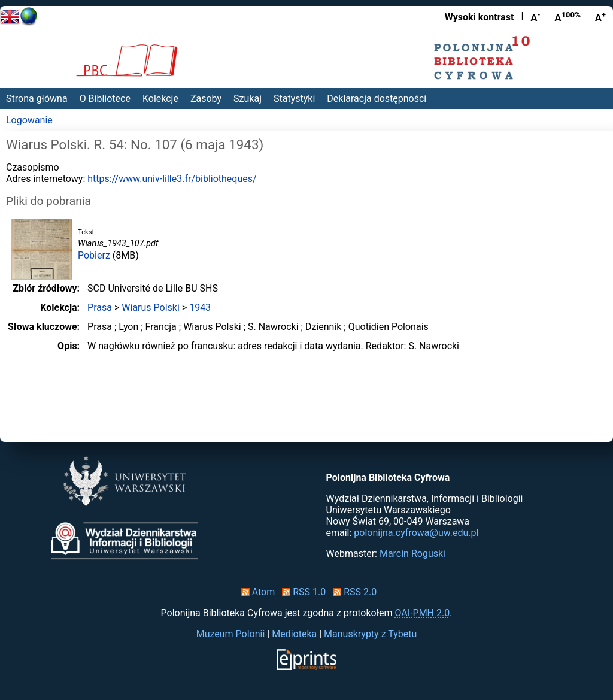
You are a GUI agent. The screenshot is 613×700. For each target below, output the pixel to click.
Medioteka (294, 634)
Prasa (100, 307)
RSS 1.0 (301, 592)
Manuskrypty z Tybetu (370, 634)
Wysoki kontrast (480, 17)
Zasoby (206, 99)
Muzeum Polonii (231, 634)
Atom (256, 592)
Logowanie (29, 120)
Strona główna (37, 99)
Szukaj (248, 99)
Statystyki (294, 99)
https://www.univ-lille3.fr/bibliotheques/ (172, 179)
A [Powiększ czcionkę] (600, 17)
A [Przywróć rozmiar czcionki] (568, 17)
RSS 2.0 (352, 592)
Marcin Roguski (412, 554)
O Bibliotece (105, 99)
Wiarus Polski (151, 307)
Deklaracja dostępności (377, 99)
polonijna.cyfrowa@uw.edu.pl (416, 533)
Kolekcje (160, 99)
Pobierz (94, 255)
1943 (200, 307)
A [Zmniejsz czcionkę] (535, 17)
